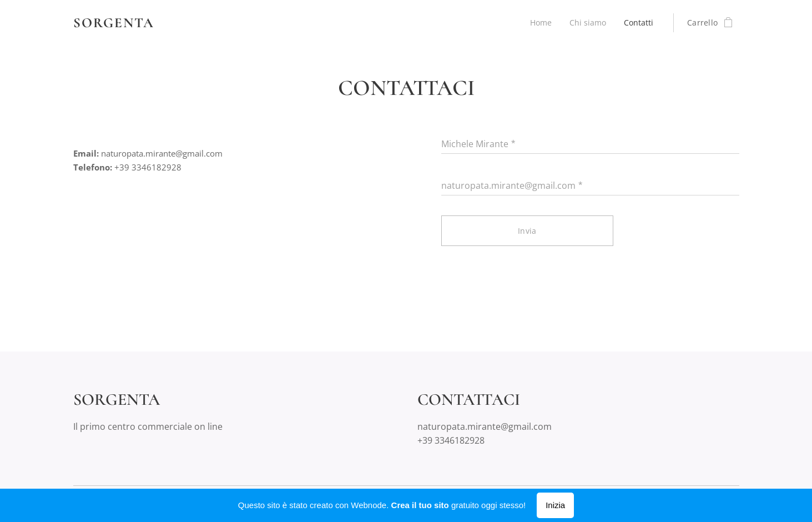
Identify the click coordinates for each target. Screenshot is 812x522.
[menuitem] (539, 23)
